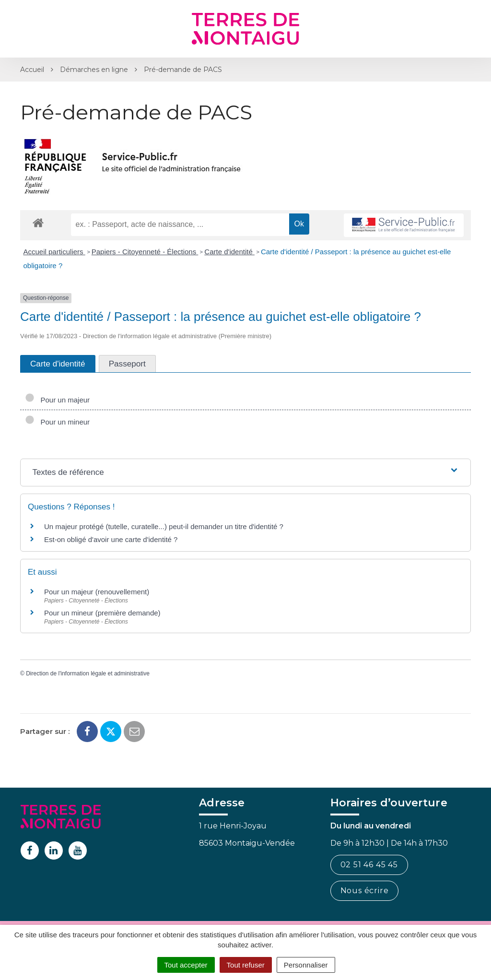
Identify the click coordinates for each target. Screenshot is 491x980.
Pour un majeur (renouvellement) (97, 592)
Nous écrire (365, 891)
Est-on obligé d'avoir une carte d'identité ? (111, 539)
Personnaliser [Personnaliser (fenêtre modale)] (306, 965)
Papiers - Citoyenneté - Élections (145, 252)
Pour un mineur (57, 422)
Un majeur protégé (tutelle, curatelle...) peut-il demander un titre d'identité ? (164, 526)
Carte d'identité (229, 252)
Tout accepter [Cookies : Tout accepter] (186, 965)
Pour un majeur (57, 400)
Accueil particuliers (54, 252)
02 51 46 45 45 (369, 865)
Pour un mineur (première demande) (102, 613)
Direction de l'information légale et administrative (88, 673)
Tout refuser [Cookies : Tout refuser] (246, 965)
